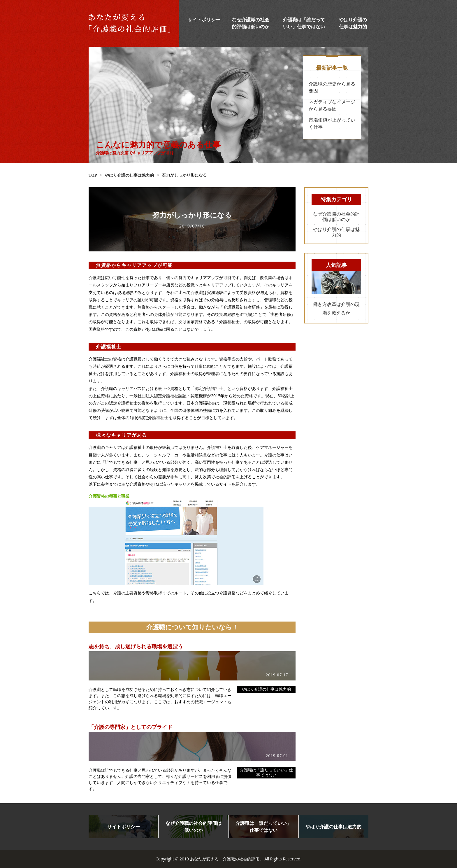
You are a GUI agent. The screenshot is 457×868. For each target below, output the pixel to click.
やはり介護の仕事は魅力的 (266, 689)
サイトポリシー (204, 20)
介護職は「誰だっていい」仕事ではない (266, 773)
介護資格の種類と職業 (109, 496)
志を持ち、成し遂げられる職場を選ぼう (136, 647)
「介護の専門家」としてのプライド (131, 727)
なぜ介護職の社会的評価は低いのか (336, 217)
